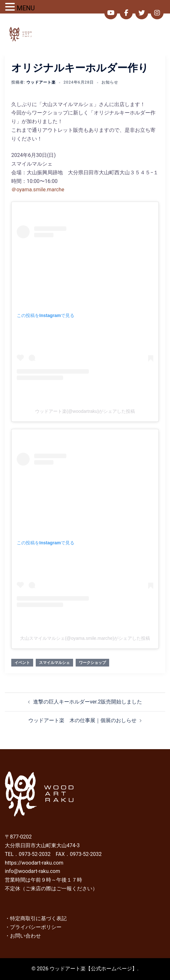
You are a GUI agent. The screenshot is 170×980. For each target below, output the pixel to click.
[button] (149, 34)
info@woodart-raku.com (33, 871)
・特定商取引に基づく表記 (36, 918)
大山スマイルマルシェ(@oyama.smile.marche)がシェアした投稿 (85, 638)
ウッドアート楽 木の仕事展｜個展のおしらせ (82, 720)
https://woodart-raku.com (34, 863)
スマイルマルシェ (54, 663)
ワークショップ (92, 663)
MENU (26, 8)
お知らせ (110, 82)
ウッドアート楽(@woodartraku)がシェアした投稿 (85, 411)
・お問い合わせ (23, 936)
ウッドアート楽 (41, 82)
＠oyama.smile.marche (38, 190)
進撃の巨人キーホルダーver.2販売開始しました (88, 702)
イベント (22, 663)
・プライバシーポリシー (33, 927)
